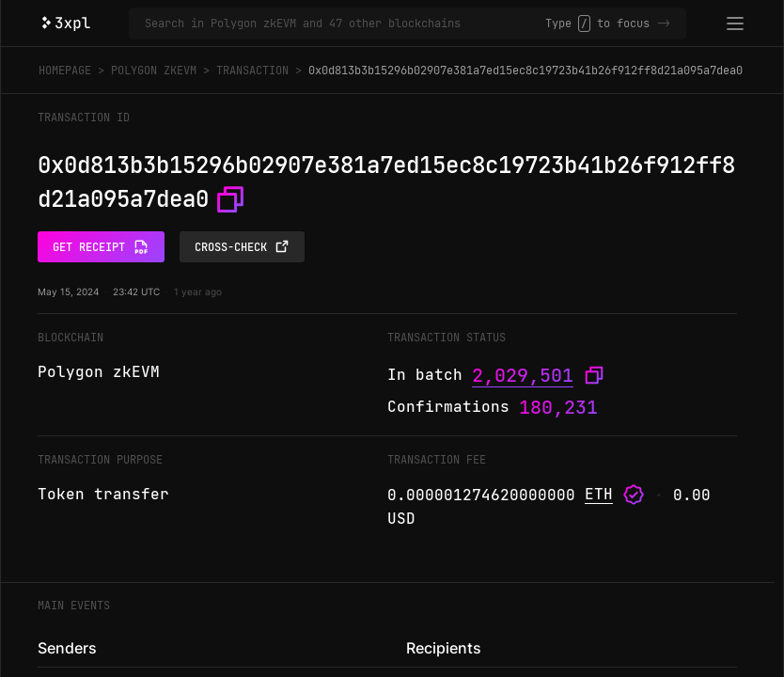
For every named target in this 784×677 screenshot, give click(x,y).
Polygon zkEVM (154, 71)
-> (664, 24)
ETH (599, 494)
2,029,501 (523, 375)
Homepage (65, 71)
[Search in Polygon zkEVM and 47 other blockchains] (345, 24)
